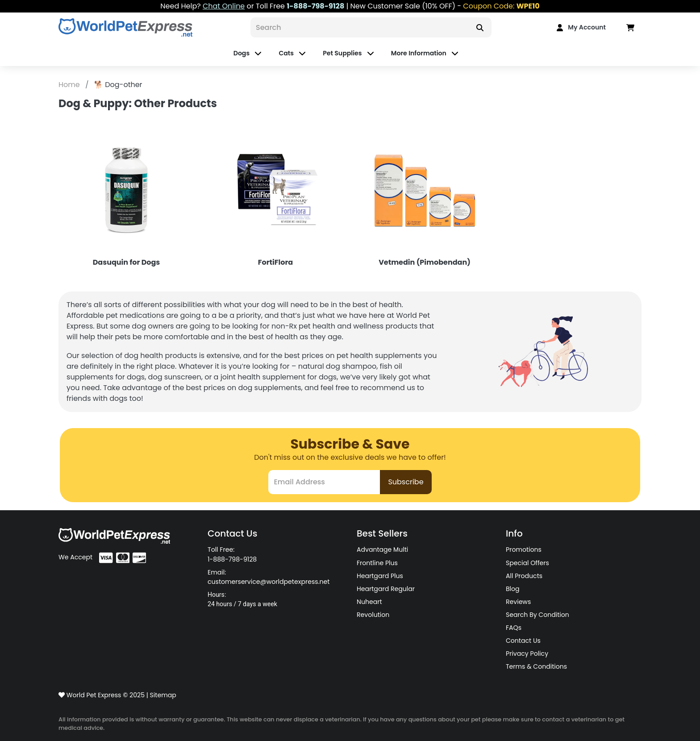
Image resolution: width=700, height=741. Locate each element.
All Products (524, 576)
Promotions (524, 550)
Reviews (518, 602)
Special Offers (527, 563)
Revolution (373, 615)
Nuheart (369, 602)
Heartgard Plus (380, 576)
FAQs (514, 628)
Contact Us (523, 641)
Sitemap (163, 695)
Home (70, 85)
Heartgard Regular (386, 589)
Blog (513, 589)
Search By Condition (537, 615)
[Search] (359, 27)
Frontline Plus (377, 563)
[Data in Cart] (630, 27)
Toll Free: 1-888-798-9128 (232, 554)
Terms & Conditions (536, 666)
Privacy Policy (527, 654)
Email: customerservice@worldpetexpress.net (269, 577)
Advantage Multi (382, 550)
